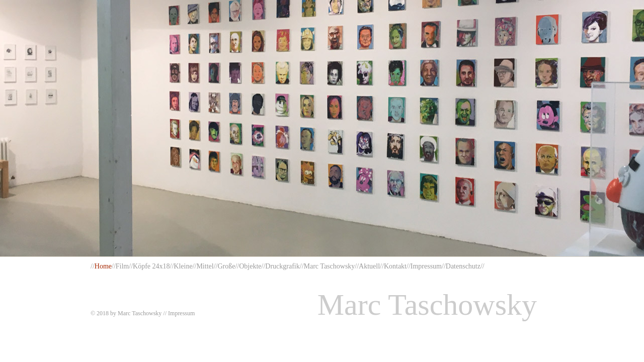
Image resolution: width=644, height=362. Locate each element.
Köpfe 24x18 (151, 266)
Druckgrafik (282, 266)
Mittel (205, 266)
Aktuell (369, 266)
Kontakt (395, 266)
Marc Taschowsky (330, 266)
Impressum (426, 266)
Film (122, 266)
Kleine (183, 266)
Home (103, 266)
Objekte (250, 266)
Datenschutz (463, 266)
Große (226, 266)
